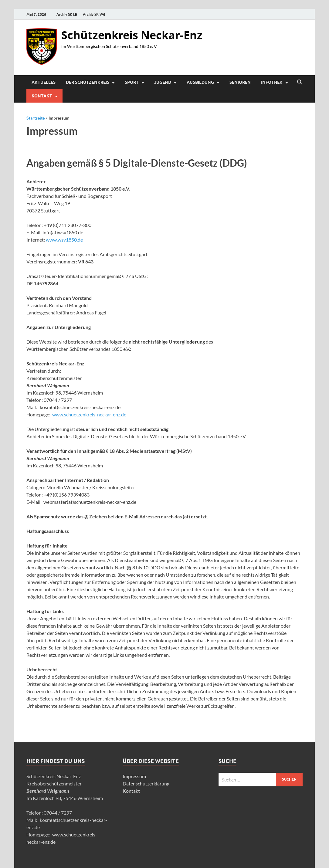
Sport (132, 82)
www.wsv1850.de (64, 240)
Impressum (134, 776)
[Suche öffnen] (300, 82)
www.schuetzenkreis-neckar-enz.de (89, 414)
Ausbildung (200, 82)
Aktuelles (44, 82)
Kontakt (42, 96)
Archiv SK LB (67, 14)
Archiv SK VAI (94, 14)
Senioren (240, 82)
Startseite (36, 118)
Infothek (272, 82)
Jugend (163, 82)
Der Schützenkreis (88, 82)
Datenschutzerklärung (146, 783)
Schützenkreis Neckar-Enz (132, 35)
